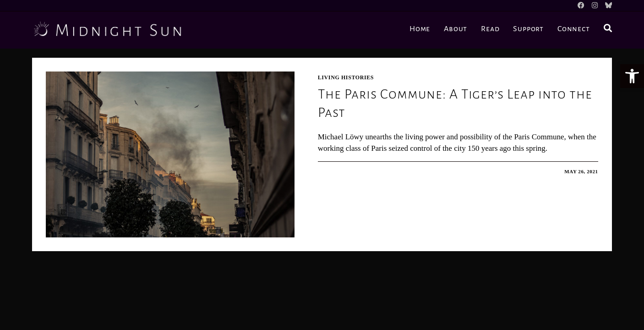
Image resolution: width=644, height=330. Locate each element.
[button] (632, 76)
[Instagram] (595, 5)
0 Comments (345, 171)
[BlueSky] (607, 5)
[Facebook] (581, 5)
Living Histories (346, 77)
